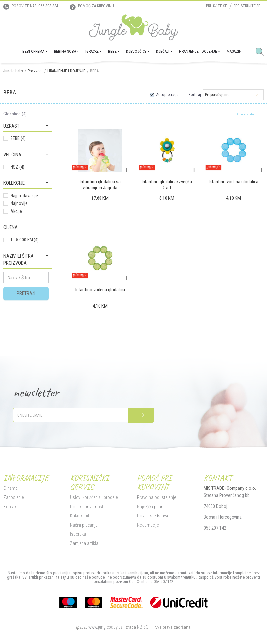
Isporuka (78, 534)
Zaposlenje (13, 497)
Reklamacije (148, 525)
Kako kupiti (80, 516)
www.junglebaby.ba (106, 627)
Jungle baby (13, 71)
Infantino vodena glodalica (234, 182)
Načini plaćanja (84, 525)
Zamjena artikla (84, 543)
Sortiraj (195, 95)
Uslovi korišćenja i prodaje (94, 497)
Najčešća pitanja (152, 507)
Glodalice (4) (15, 114)
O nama (11, 488)
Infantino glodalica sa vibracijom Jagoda (100, 185)
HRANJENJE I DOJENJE (66, 71)
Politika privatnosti (87, 507)
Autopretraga (167, 95)
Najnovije (19, 203)
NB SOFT (145, 627)
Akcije (16, 211)
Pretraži (26, 293)
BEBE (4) (18, 138)
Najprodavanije (24, 196)
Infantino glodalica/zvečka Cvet (167, 185)
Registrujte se (247, 6)
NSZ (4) (17, 167)
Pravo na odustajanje (156, 497)
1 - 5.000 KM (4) (25, 240)
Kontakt (11, 507)
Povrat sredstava (153, 516)
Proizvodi (35, 71)
